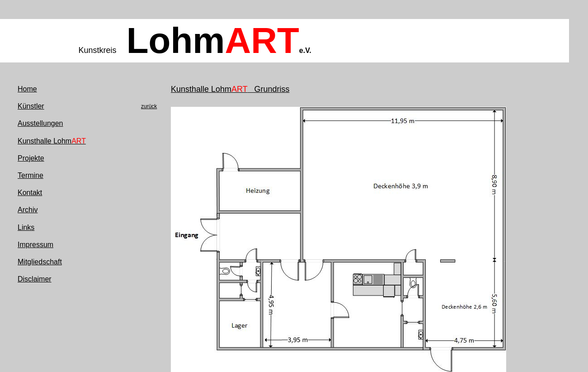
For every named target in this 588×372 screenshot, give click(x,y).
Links (26, 227)
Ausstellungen (40, 123)
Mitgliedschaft (40, 262)
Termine (31, 175)
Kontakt (30, 193)
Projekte (31, 158)
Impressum (35, 245)
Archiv (28, 210)
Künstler (31, 106)
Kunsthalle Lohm (52, 141)
